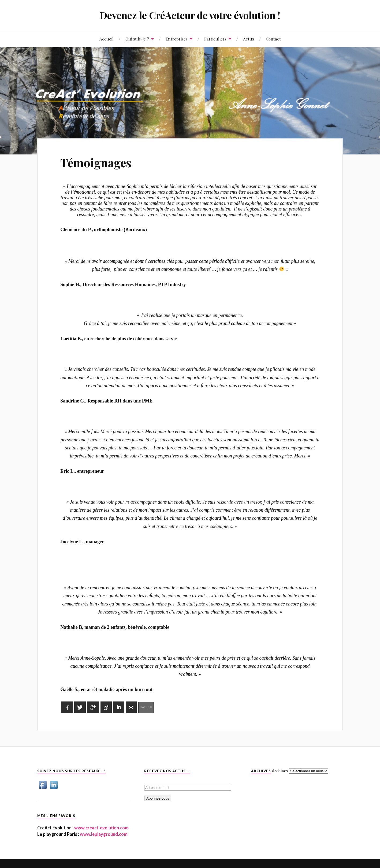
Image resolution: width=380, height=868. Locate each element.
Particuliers (215, 39)
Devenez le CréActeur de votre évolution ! (190, 15)
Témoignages (97, 162)
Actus (249, 39)
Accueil (107, 39)
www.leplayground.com (103, 834)
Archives (280, 771)
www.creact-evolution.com (101, 828)
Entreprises (177, 39)
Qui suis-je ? (137, 39)
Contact (273, 39)
